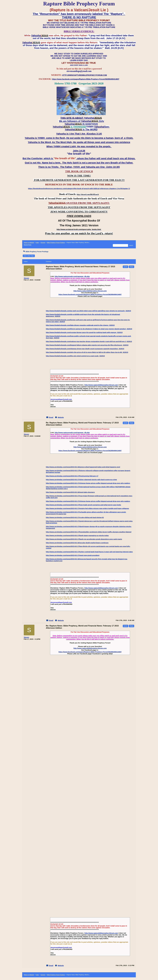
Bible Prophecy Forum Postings (56, 243)
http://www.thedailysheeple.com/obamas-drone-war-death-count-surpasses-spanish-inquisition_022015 (85, 349)
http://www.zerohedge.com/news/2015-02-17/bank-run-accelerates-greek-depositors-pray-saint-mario (84, 539)
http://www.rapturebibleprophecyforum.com (90, 291)
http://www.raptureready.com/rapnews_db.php (72, 276)
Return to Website (29, 243)
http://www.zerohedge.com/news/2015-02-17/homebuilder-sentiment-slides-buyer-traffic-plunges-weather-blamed (89, 532)
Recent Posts (28, 245)
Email (51, 417)
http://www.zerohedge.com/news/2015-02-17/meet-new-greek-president (73, 555)
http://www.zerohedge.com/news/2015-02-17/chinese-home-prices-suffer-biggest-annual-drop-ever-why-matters (88, 483)
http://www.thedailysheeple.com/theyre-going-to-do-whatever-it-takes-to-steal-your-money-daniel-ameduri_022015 (89, 329)
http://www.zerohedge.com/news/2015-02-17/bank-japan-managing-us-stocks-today (77, 535)
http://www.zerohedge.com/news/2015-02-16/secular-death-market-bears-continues (77, 543)
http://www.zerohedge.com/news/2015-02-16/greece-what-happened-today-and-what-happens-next (83, 467)
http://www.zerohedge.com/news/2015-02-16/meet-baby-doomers (70, 492)
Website (61, 417)
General (43, 243)
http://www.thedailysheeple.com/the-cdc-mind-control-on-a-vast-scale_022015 (75, 356)
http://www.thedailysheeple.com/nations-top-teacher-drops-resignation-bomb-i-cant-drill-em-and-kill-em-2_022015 (89, 341)
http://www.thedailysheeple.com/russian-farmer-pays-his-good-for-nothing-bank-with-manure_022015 (84, 332)
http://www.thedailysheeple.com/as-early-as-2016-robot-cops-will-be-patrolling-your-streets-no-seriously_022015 (88, 311)
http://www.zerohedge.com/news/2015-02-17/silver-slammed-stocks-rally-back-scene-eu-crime (81, 480)
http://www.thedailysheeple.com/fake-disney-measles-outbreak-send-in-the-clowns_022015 (80, 325)
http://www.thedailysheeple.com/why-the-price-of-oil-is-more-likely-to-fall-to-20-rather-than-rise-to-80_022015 (87, 352)
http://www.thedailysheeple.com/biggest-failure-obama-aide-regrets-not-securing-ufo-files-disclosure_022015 (87, 345)
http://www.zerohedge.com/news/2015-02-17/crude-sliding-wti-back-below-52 (75, 517)
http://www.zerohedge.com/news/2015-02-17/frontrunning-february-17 (72, 476)
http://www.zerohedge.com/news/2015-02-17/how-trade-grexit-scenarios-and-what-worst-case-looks (83, 505)
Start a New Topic (29, 256)
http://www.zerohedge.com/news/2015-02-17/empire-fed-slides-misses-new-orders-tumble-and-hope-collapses (87, 508)
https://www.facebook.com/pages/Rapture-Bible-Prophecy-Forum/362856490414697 (90, 294)
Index (37, 243)
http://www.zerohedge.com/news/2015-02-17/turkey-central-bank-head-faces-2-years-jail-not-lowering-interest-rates (89, 552)
